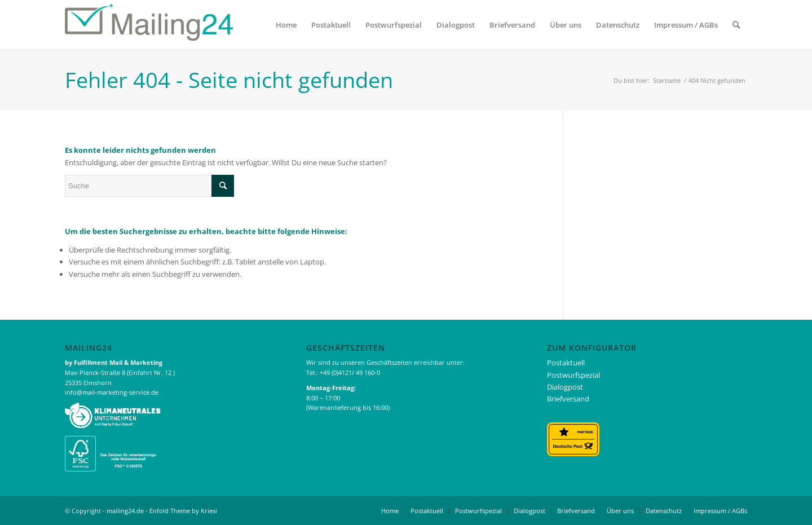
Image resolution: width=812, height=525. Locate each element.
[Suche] (736, 25)
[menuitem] (286, 25)
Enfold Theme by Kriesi (183, 511)
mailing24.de (125, 511)
